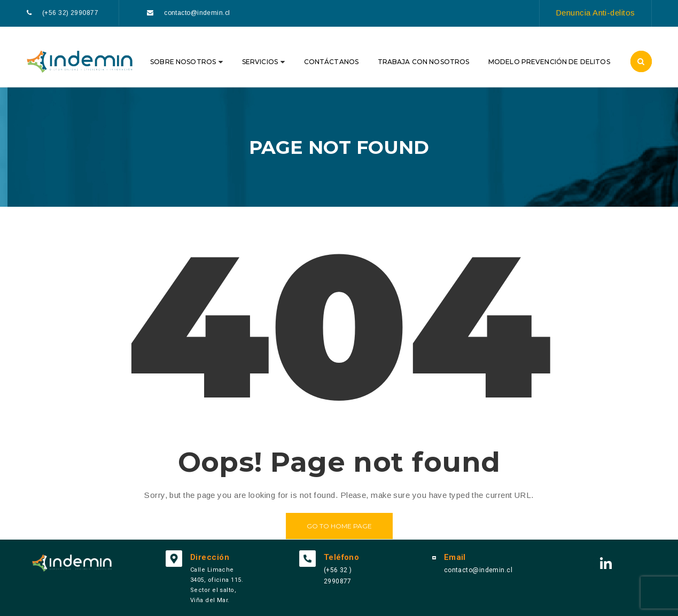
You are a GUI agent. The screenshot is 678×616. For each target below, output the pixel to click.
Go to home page (339, 526)
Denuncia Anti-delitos (595, 13)
